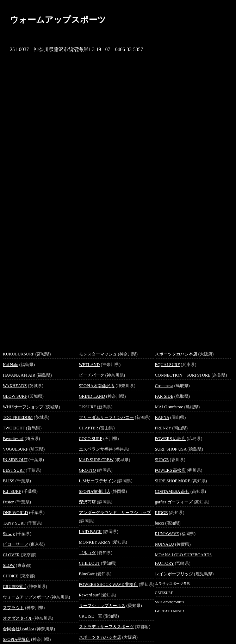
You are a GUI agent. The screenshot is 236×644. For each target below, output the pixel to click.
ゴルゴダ (87, 553)
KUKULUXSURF (18, 354)
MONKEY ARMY (95, 542)
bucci (160, 523)
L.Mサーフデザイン (97, 481)
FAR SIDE (164, 396)
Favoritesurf (13, 439)
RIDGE (162, 513)
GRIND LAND (92, 396)
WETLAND (89, 365)
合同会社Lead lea (18, 629)
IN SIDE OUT (15, 460)
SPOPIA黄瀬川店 (95, 491)
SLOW (9, 565)
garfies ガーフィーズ (174, 502)
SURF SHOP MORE (173, 481)
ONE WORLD (15, 513)
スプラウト (13, 608)
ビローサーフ (15, 544)
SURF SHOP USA (171, 449)
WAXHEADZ (15, 386)
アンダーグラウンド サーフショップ (115, 513)
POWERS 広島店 (170, 439)
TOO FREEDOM (18, 417)
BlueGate (87, 574)
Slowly (9, 534)
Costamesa (164, 386)
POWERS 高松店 (170, 470)
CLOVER (11, 555)
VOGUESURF (15, 449)
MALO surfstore (169, 407)
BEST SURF (14, 470)
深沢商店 (87, 502)
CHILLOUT (89, 563)
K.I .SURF (12, 491)
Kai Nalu (11, 365)
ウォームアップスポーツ (26, 597)
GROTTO (87, 470)
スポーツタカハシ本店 (100, 637)
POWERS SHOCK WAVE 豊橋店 (108, 584)
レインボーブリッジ (174, 574)
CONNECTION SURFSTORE (183, 375)
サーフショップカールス (102, 606)
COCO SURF (91, 439)
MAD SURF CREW (96, 460)
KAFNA (162, 417)
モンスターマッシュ (98, 354)
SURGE (162, 460)
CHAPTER (89, 428)
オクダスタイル (18, 618)
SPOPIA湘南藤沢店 (97, 386)
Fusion (9, 502)
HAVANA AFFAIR (19, 375)
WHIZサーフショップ (23, 407)
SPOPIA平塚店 (16, 639)
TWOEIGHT (14, 428)
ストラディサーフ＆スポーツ (106, 627)
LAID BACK (90, 532)
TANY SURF (14, 523)
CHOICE (11, 576)
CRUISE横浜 (15, 587)
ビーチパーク (92, 375)
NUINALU (165, 544)
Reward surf (89, 595)
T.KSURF (87, 407)
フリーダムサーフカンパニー (106, 417)
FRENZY (163, 428)
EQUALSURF (167, 365)
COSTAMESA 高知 (172, 491)
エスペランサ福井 (96, 449)
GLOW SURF (15, 396)
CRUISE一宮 (91, 616)
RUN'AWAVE (167, 534)
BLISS (9, 481)
